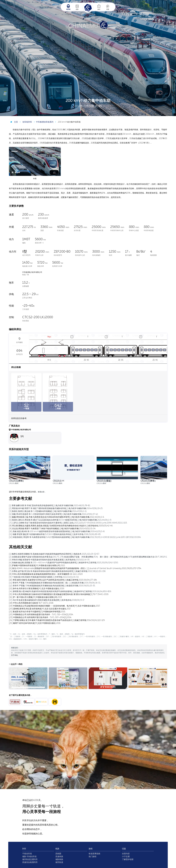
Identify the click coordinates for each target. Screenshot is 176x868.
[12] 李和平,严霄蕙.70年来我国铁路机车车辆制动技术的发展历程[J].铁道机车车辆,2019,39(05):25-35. (52, 586)
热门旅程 (93, 857)
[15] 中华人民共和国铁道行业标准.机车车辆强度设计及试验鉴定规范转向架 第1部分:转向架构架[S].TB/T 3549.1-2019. (59, 594)
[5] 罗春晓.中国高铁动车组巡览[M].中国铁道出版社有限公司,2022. (37, 566)
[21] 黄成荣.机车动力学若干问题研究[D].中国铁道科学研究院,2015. (37, 612)
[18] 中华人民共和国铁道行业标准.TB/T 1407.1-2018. (31, 603)
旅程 (99, 7)
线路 (77, 7)
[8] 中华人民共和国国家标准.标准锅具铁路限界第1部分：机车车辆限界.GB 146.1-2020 (46, 574)
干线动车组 (27, 854)
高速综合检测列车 (30, 862)
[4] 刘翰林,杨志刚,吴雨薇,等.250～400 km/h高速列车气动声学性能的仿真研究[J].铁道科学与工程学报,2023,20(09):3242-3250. (64, 563)
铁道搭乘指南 (94, 854)
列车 (24, 849)
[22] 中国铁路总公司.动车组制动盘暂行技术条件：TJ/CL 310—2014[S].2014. (41, 615)
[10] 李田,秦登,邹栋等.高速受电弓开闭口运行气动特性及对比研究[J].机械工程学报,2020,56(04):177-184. (53, 580)
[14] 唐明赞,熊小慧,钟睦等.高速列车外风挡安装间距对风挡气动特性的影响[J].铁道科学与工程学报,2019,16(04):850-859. (60, 591)
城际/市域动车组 (29, 857)
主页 (13, 122)
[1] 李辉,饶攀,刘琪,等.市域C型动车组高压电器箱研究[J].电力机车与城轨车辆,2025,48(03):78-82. (50, 506)
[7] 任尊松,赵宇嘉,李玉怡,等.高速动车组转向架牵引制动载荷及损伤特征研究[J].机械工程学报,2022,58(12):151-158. (57, 571)
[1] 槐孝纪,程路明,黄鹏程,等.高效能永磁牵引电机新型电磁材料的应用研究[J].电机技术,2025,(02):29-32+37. (54, 554)
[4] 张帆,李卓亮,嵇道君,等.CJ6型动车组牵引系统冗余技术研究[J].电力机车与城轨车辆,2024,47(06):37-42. (54, 514)
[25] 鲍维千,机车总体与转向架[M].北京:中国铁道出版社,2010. (35, 623)
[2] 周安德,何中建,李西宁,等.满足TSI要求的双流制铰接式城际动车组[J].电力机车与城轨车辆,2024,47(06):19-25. (56, 508)
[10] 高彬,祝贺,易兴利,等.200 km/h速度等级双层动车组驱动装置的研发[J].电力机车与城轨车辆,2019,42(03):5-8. (57, 531)
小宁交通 (126, 857)
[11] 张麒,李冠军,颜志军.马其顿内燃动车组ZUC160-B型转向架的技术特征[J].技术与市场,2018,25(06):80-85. (55, 534)
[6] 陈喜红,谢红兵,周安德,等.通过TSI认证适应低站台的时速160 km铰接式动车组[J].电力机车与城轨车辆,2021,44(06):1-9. (60, 520)
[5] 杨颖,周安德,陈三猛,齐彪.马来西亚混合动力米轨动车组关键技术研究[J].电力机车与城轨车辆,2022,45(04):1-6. (57, 517)
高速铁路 (59, 857)
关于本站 (14, 655)
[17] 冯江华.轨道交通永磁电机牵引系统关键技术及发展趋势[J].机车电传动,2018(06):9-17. (47, 600)
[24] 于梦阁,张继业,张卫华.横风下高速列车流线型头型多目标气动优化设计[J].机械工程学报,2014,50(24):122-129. (57, 620)
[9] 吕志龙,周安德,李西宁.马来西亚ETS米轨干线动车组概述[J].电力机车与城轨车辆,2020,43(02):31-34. (52, 529)
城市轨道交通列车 (30, 859)
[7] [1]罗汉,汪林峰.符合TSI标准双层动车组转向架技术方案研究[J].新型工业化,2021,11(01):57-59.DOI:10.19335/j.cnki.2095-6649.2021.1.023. (68, 523)
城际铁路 (59, 859)
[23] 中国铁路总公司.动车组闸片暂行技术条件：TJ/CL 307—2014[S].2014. (40, 617)
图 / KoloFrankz (168, 114)
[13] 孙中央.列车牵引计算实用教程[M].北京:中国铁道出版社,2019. (37, 589)
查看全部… (42, 492)
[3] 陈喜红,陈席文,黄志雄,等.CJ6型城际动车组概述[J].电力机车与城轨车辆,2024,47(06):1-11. (48, 511)
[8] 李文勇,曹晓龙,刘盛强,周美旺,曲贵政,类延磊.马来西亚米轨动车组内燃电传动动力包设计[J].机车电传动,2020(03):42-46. (61, 526)
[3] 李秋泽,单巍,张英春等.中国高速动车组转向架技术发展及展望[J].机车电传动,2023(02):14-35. (49, 560)
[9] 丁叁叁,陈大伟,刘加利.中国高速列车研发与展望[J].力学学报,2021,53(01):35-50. (44, 577)
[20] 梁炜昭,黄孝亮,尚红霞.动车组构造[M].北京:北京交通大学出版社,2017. (40, 609)
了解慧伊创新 (128, 859)
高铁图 (58, 854)
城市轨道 (59, 862)
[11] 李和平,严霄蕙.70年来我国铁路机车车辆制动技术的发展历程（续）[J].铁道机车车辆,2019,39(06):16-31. (55, 583)
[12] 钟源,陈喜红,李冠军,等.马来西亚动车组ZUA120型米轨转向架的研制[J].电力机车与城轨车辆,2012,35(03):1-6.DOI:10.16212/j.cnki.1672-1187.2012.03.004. (75, 537)
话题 (108, 7)
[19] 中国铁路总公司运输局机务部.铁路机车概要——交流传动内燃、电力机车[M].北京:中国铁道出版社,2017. (55, 606)
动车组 (68, 7)
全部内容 (126, 854)
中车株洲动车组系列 (43, 122)
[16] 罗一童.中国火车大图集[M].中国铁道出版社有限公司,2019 (35, 597)
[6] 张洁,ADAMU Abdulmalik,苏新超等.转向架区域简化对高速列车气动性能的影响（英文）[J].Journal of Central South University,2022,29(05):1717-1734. (75, 568)
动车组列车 (25, 122)
